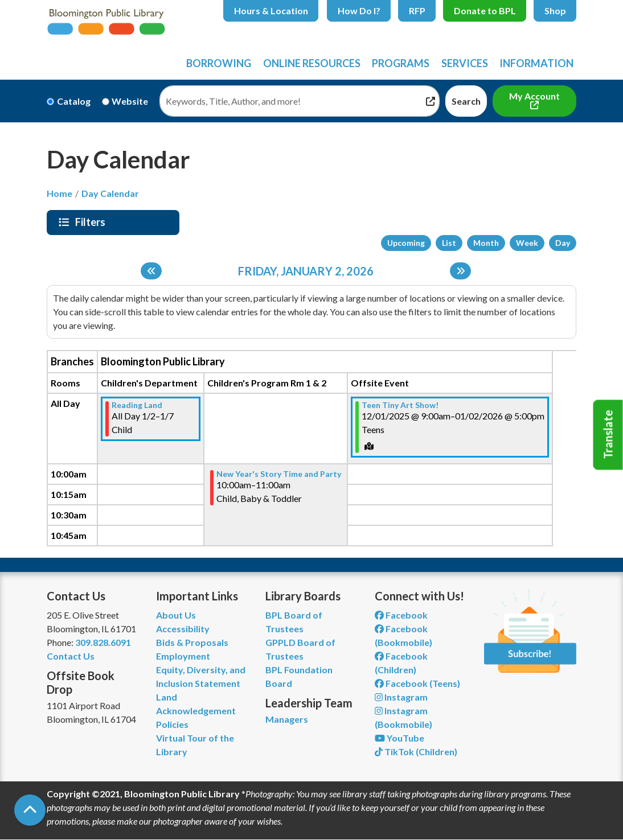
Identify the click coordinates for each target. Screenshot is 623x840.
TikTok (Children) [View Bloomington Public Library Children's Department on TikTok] (416, 752)
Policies (172, 724)
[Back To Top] (30, 810)
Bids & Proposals (192, 642)
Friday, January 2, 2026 (306, 271)
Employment (183, 656)
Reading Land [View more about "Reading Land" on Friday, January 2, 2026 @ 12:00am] (137, 405)
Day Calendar (110, 193)
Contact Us (71, 656)
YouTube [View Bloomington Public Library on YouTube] (399, 738)
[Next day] (460, 271)
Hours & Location (271, 11)
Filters (92, 222)
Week (527, 243)
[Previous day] (151, 271)
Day (563, 243)
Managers (287, 719)
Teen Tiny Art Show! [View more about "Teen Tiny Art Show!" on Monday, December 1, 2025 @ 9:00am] (400, 405)
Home (60, 193)
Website (130, 101)
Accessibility (183, 629)
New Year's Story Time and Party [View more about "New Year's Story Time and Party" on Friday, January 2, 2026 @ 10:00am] (279, 474)
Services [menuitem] (465, 63)
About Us (176, 615)
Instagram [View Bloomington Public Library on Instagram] (401, 697)
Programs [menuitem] (401, 63)
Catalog (74, 101)
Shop (555, 11)
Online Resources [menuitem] (312, 63)
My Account (534, 96)
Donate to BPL (485, 11)
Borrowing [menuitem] (219, 63)
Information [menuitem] (536, 63)
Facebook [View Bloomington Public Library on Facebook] (401, 615)
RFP (417, 11)
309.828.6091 (103, 642)
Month (486, 243)
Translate (608, 435)
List (449, 243)
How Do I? (359, 11)
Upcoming (406, 243)
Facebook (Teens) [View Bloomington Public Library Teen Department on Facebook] (417, 683)
